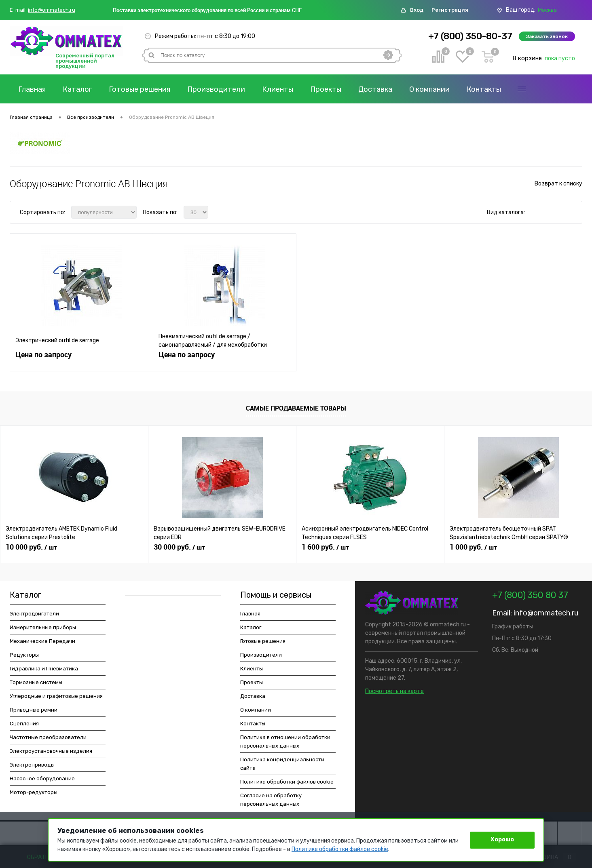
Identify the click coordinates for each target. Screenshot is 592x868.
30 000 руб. (179, 547)
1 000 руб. (473, 547)
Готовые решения (140, 89)
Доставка (375, 89)
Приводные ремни (34, 710)
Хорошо (502, 840)
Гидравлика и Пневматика (44, 669)
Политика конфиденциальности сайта (282, 764)
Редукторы (24, 655)
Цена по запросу (43, 355)
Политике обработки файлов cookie (340, 849)
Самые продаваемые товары (296, 408)
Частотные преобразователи (48, 737)
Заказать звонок (547, 36)
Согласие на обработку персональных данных (271, 800)
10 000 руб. (31, 547)
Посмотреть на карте (394, 691)
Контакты (484, 89)
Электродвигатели (34, 614)
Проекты (326, 89)
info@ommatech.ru (52, 10)
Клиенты (278, 89)
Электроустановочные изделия (51, 751)
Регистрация (450, 10)
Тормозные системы (36, 682)
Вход (417, 10)
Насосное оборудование (42, 778)
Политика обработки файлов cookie (287, 782)
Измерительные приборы (43, 627)
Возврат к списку (558, 184)
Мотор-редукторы (34, 792)
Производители (216, 89)
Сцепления (24, 724)
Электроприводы (32, 765)
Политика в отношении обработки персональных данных (285, 742)
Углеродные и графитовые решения (56, 696)
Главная (32, 89)
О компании (429, 89)
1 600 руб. (325, 547)
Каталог (77, 89)
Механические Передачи (42, 641)
